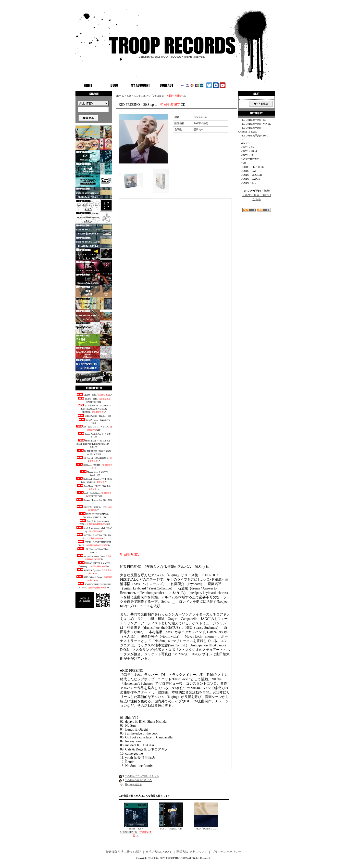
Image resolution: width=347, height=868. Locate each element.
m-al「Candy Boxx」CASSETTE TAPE (94, 494)
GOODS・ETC (248, 183)
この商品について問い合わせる (142, 776)
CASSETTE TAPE (250, 159)
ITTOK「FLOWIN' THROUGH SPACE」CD (94, 543)
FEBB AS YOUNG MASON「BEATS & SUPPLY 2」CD (94, 515)
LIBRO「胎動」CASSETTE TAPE (94, 400)
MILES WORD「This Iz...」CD (94, 416)
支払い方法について (159, 852)
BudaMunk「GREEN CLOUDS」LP (94, 487)
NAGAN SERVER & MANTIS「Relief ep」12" (94, 564)
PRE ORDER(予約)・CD (254, 120)
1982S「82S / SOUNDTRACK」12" (136, 832)
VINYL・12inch (249, 151)
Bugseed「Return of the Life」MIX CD (94, 501)
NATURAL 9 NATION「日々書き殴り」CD (94, 536)
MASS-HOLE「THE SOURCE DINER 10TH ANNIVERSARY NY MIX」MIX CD (94, 444)
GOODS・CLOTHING (252, 167)
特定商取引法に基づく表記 (124, 852)
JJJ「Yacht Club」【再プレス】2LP (94, 428)
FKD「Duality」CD (206, 829)
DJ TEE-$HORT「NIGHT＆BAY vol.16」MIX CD (94, 452)
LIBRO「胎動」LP (94, 394)
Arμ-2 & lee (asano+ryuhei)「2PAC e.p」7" (94, 529)
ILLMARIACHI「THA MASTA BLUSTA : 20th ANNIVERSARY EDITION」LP (94, 408)
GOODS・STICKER (251, 175)
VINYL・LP (247, 155)
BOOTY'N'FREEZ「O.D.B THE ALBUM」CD (94, 586)
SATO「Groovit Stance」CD (94, 578)
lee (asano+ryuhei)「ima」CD (94, 558)
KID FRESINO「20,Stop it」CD (160, 96)
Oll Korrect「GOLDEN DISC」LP (94, 459)
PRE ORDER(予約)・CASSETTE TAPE (251, 130)
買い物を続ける (133, 784)
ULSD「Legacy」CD (171, 829)
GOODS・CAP (248, 171)
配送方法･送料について (192, 852)
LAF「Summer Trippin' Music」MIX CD (94, 550)
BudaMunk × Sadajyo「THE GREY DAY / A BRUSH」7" (94, 480)
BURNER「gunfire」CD (94, 572)
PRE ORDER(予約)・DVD (254, 136)
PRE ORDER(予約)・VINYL (256, 124)
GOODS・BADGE (250, 179)
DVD (243, 163)
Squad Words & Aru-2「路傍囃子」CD (94, 435)
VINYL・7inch (248, 147)
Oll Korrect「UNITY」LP (94, 466)
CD (129, 96)
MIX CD (245, 143)
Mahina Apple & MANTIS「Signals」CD (94, 473)
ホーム (120, 96)
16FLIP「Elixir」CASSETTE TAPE (94, 421)
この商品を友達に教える (138, 780)
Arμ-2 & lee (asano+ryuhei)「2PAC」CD (94, 522)
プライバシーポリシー (226, 852)
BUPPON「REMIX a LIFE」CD (94, 508)
